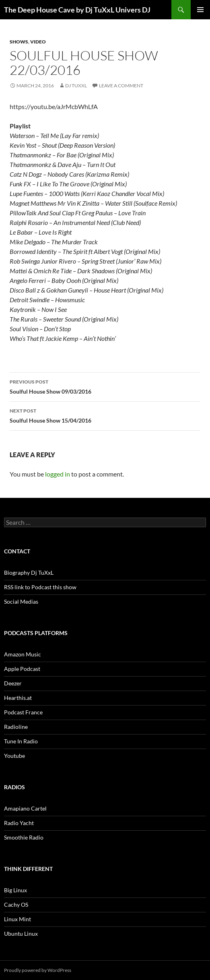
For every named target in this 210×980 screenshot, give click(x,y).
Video (38, 42)
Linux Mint (17, 919)
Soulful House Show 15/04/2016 (105, 415)
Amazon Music (23, 654)
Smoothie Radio (24, 837)
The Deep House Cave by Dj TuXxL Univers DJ (77, 10)
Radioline (16, 727)
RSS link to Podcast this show (40, 587)
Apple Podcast (22, 669)
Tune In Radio (21, 741)
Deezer (13, 683)
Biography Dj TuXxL (29, 573)
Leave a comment (121, 86)
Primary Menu (200, 10)
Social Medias (21, 601)
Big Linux (15, 890)
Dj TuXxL (76, 86)
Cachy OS (16, 905)
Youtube (14, 756)
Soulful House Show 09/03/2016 (105, 386)
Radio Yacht (19, 823)
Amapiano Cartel (25, 808)
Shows (19, 42)
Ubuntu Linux (21, 934)
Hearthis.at (18, 698)
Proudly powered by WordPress (38, 970)
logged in (58, 474)
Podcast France (23, 712)
